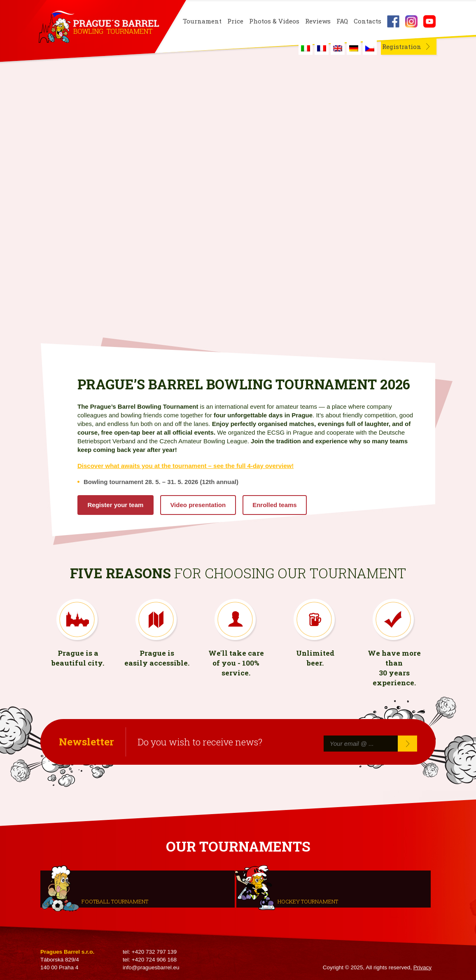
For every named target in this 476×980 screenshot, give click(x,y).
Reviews (318, 21)
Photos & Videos (274, 21)
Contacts (367, 21)
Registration (402, 47)
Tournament (202, 21)
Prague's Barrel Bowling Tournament (98, 28)
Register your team (116, 505)
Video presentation (198, 505)
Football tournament (115, 901)
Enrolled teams (275, 505)
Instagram (411, 21)
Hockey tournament (308, 901)
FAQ (342, 21)
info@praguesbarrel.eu (151, 967)
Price (235, 21)
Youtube (429, 21)
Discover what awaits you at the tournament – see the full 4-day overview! (185, 466)
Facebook (393, 21)
